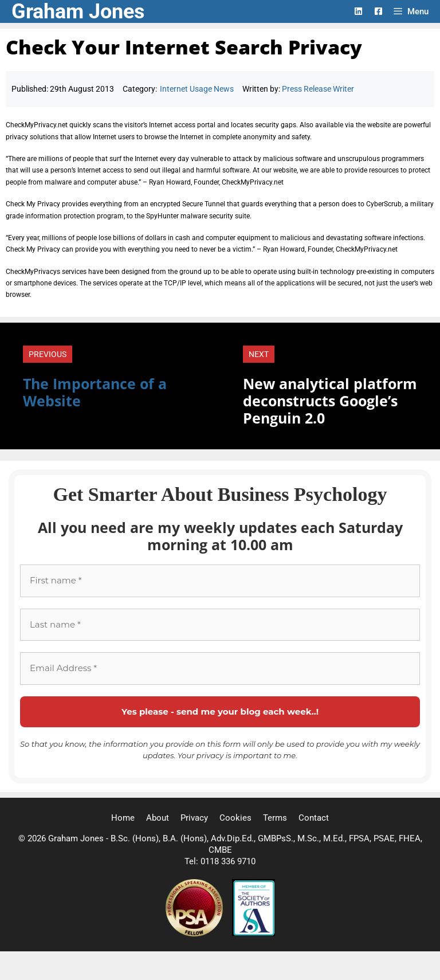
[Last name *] (220, 625)
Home (123, 818)
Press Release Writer (318, 89)
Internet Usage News (197, 89)
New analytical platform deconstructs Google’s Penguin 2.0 (330, 401)
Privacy (194, 818)
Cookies (235, 818)
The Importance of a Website (95, 392)
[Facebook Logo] (378, 11)
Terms (275, 818)
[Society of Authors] (254, 934)
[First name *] (220, 581)
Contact (314, 818)
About (158, 818)
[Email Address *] (220, 669)
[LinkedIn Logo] (358, 11)
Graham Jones (78, 11)
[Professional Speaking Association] (195, 934)
